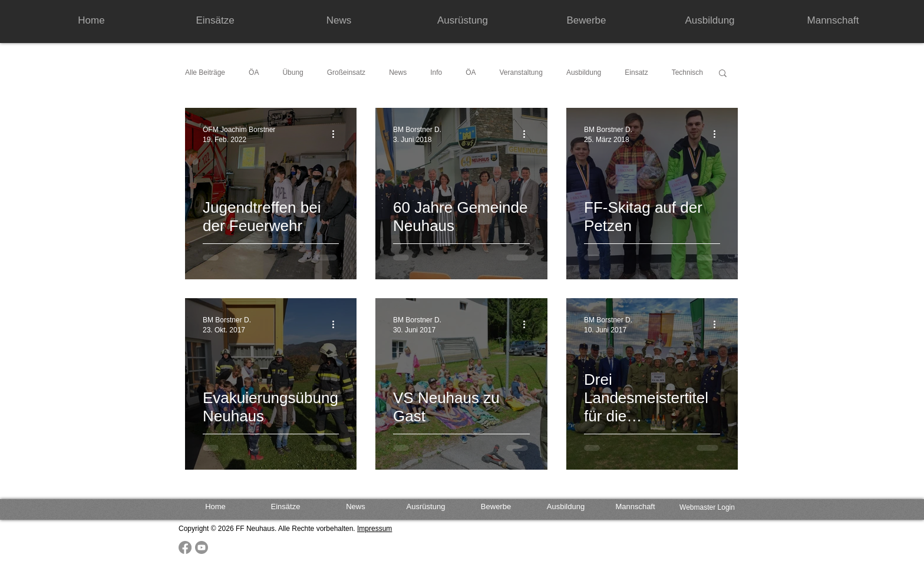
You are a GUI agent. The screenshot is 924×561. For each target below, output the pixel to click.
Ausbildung (584, 72)
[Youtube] (202, 547)
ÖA (254, 72)
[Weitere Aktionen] (337, 134)
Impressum (374, 529)
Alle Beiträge (205, 72)
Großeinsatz (346, 72)
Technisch (687, 72)
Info (436, 72)
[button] (723, 74)
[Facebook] (185, 547)
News (398, 72)
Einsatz (636, 72)
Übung (293, 72)
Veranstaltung (521, 72)
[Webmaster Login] (707, 508)
